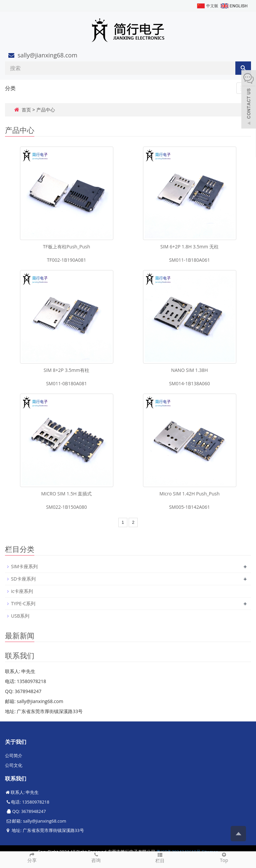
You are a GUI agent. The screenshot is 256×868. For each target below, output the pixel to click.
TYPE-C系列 (23, 603)
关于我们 (16, 742)
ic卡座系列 (22, 591)
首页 (26, 110)
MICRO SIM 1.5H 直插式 (67, 494)
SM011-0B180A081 (66, 383)
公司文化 (14, 765)
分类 (10, 88)
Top (224, 857)
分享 (32, 857)
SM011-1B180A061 (189, 260)
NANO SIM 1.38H (189, 370)
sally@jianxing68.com (47, 55)
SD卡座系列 (23, 579)
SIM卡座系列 (24, 566)
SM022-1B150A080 (66, 507)
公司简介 (14, 755)
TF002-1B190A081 (66, 260)
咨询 (96, 857)
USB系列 (20, 616)
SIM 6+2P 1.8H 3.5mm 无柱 (189, 247)
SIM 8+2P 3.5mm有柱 (67, 370)
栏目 (160, 858)
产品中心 (46, 110)
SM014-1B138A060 (189, 383)
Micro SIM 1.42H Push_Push (189, 494)
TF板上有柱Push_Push (67, 247)
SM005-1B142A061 (189, 507)
